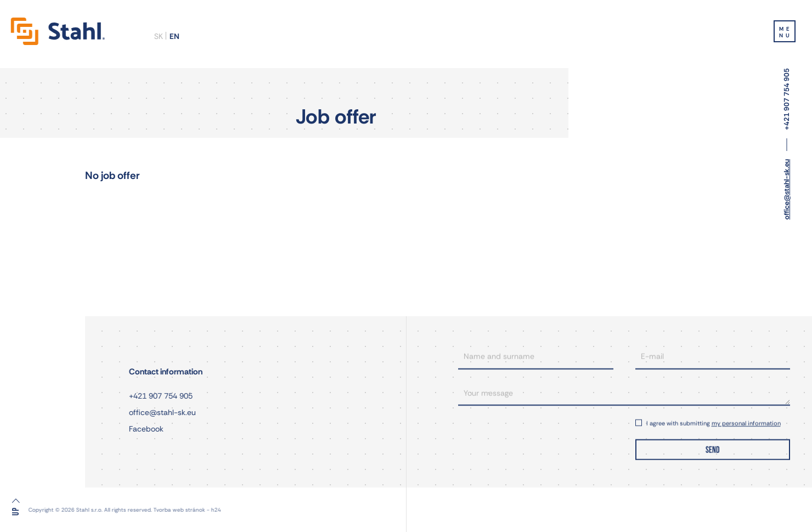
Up (16, 511)
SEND (713, 449)
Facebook (145, 429)
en (172, 37)
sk (156, 37)
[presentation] (536, 436)
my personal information (746, 422)
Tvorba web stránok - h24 (150, 510)
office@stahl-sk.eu (786, 189)
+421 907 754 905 (786, 99)
